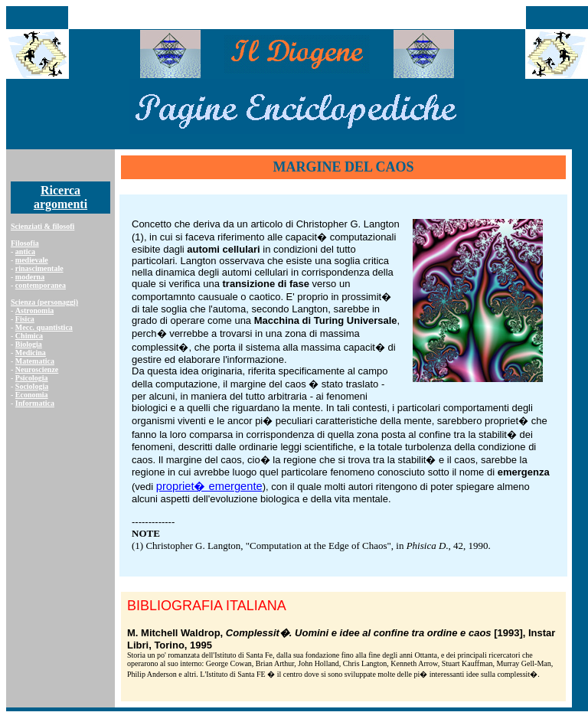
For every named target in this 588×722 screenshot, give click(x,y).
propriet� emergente (209, 486)
